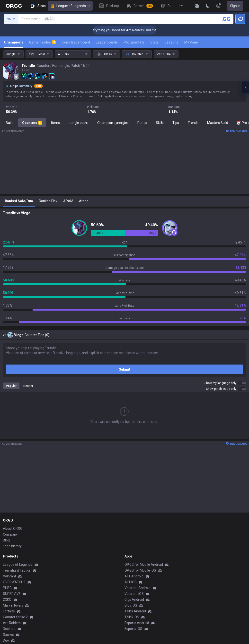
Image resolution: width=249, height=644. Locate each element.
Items (55, 123)
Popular (11, 386)
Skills (160, 123)
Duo (6, 640)
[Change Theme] (208, 6)
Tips (176, 123)
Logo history (12, 546)
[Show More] (197, 6)
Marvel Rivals (13, 605)
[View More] (181, 6)
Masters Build (218, 123)
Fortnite (9, 611)
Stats (155, 42)
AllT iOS (131, 582)
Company (10, 534)
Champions (14, 42)
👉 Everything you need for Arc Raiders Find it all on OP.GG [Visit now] (144, 30)
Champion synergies (113, 123)
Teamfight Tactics (17, 570)
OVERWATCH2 (14, 582)
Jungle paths (79, 123)
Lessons (172, 42)
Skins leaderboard (76, 42)
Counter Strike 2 (15, 617)
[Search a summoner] (226, 19)
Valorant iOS (134, 594)
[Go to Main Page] (14, 6)
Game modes (42, 42)
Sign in (235, 6)
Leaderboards (107, 42)
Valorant (9, 576)
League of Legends (70, 6)
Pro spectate (134, 42)
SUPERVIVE (12, 594)
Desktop (9, 629)
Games (8, 635)
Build (10, 123)
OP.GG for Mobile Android (144, 565)
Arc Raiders (12, 623)
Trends (193, 123)
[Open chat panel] (245, 87)
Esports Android (137, 623)
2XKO (7, 600)
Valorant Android (138, 588)
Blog (6, 540)
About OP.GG (13, 529)
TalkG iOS (132, 617)
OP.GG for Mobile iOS (140, 570)
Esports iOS (133, 629)
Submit (125, 369)
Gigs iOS (131, 605)
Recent (28, 386)
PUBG (7, 588)
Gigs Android (134, 600)
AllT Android (134, 576)
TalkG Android (135, 611)
